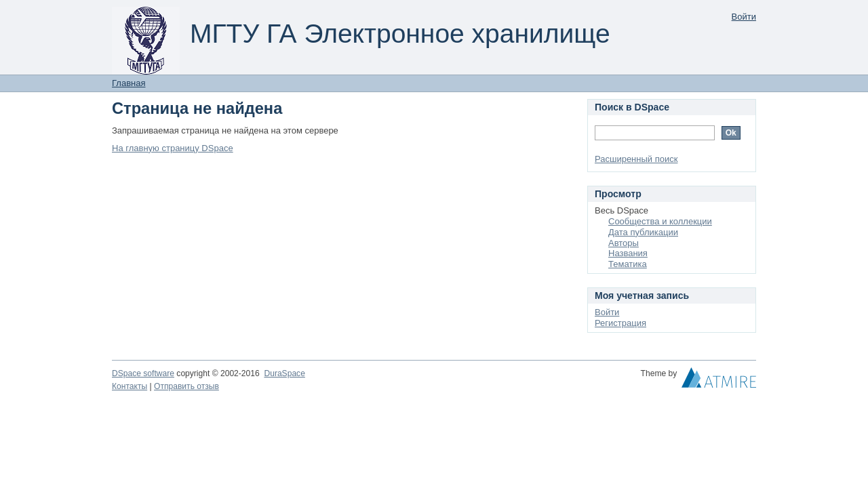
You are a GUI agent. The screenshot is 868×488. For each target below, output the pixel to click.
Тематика (628, 264)
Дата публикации (643, 232)
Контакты (130, 386)
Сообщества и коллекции (660, 221)
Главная (129, 83)
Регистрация (620, 323)
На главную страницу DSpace (173, 148)
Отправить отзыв (186, 386)
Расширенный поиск (636, 159)
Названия (628, 253)
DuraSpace (284, 373)
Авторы (624, 243)
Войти (744, 17)
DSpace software (143, 373)
